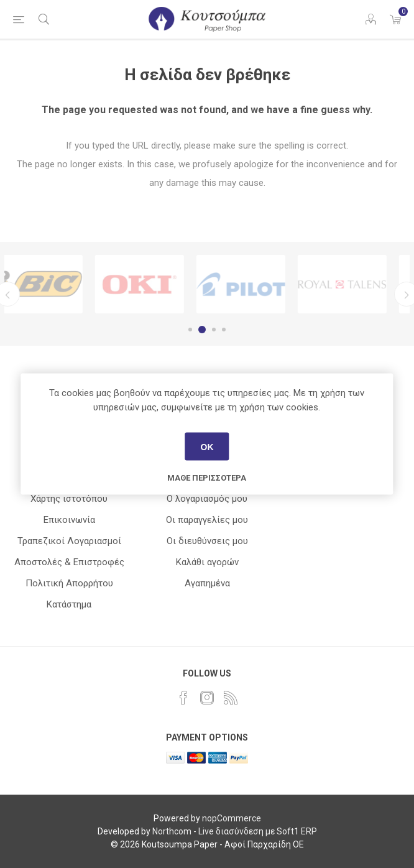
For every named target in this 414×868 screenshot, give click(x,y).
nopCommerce (232, 818)
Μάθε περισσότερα (207, 478)
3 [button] (214, 330)
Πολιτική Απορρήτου (69, 583)
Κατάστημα (69, 604)
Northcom (172, 831)
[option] (55, 284)
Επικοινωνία (69, 520)
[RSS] (231, 698)
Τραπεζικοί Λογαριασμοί (69, 541)
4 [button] (224, 330)
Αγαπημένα (207, 583)
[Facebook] (183, 698)
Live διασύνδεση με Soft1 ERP (258, 831)
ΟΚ (207, 446)
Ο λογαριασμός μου (207, 499)
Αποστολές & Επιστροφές (69, 562)
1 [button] (192, 330)
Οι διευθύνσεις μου (207, 541)
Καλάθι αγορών (207, 562)
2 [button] (204, 330)
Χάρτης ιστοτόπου (69, 499)
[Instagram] (207, 698)
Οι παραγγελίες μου (207, 520)
